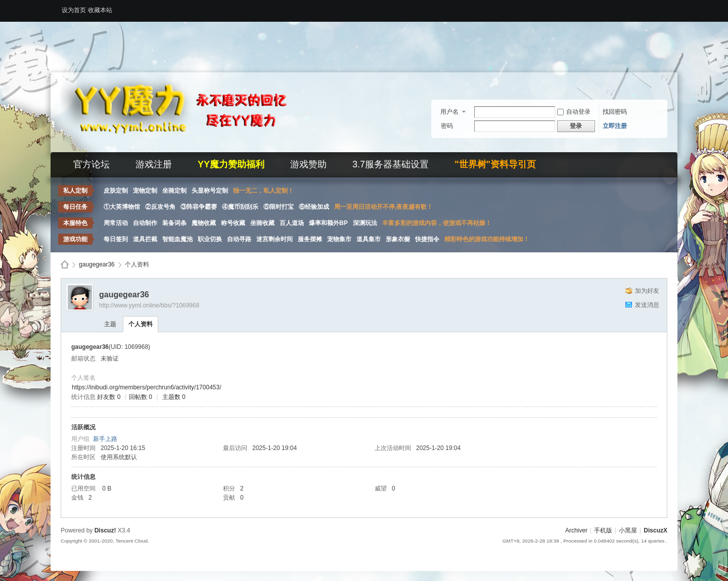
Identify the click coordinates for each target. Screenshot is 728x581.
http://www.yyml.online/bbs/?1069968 (149, 305)
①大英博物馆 (122, 207)
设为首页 (74, 10)
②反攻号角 (160, 207)
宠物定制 (145, 191)
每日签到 (116, 239)
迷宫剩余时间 (275, 239)
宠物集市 (339, 239)
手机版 (603, 530)
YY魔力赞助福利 (231, 164)
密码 (447, 126)
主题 (110, 324)
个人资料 (141, 324)
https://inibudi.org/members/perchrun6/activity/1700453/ (147, 387)
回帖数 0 (141, 397)
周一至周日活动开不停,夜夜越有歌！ (383, 207)
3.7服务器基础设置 (391, 164)
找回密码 (615, 112)
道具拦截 (145, 239)
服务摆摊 (310, 239)
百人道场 (292, 223)
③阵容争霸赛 (199, 207)
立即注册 (615, 126)
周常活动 (116, 223)
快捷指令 (427, 239)
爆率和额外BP (328, 223)
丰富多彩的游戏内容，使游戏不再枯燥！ (437, 223)
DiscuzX (655, 530)
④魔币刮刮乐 (240, 207)
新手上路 (105, 439)
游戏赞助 (308, 164)
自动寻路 (239, 239)
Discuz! (105, 530)
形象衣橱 (398, 239)
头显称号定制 (210, 191)
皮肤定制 (116, 191)
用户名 (449, 112)
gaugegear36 (97, 264)
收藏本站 (100, 10)
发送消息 (647, 305)
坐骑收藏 (262, 223)
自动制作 (145, 223)
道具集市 (369, 239)
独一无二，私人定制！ (263, 191)
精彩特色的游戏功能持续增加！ (487, 239)
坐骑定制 (174, 191)
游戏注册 (154, 164)
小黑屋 (628, 530)
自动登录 (574, 112)
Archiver (576, 530)
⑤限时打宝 (279, 207)
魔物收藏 (204, 223)
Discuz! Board (65, 265)
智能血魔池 (177, 239)
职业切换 (210, 239)
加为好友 (647, 291)
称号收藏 (233, 223)
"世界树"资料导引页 (495, 164)
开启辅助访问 (665, 7)
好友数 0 (109, 397)
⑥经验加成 (314, 207)
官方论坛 (92, 164)
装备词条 (174, 223)
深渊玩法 (365, 223)
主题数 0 (174, 397)
